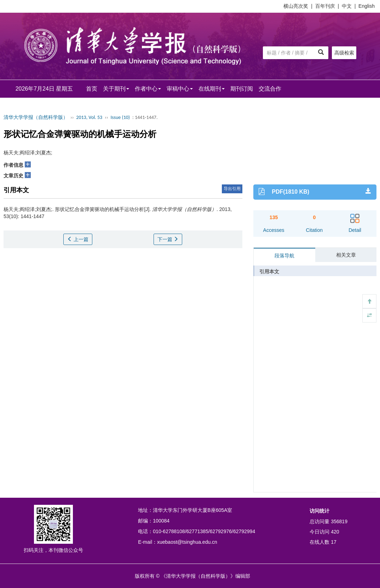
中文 (347, 6)
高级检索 (344, 53)
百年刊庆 (325, 6)
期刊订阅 (242, 89)
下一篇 (168, 239)
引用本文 (269, 272)
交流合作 (270, 89)
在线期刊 (212, 89)
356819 (339, 521)
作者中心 (148, 89)
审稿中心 (180, 89)
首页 (92, 89)
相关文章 (346, 255)
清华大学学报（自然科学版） (36, 117)
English (367, 6)
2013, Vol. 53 (89, 117)
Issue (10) (120, 117)
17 (334, 542)
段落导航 (284, 256)
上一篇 (78, 239)
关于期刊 (116, 89)
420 (335, 532)
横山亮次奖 (296, 6)
